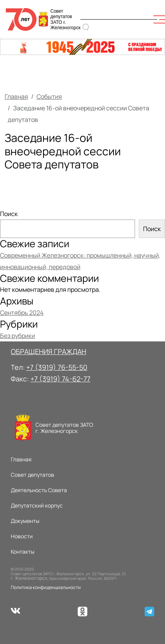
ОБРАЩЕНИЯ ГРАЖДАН (48, 351)
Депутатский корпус (37, 505)
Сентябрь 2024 (22, 313)
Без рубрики (17, 336)
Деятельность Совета (39, 490)
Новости (22, 536)
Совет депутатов (32, 475)
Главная (16, 97)
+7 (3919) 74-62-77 (60, 379)
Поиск (9, 214)
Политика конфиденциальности (46, 587)
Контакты (22, 552)
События (49, 97)
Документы (25, 521)
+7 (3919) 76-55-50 (57, 367)
